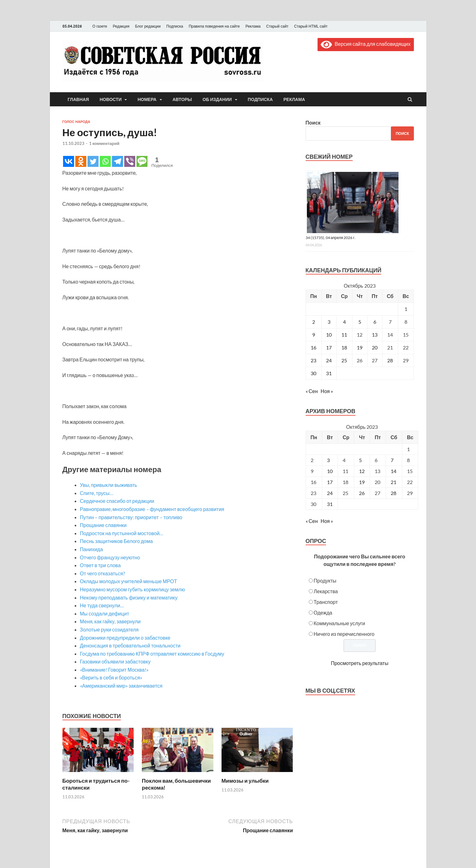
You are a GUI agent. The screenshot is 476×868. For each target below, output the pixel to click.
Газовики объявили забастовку (115, 661)
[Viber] (130, 161)
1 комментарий (104, 143)
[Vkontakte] (69, 161)
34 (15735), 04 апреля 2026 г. (331, 238)
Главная (78, 99)
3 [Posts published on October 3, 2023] (328, 460)
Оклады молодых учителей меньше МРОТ (129, 581)
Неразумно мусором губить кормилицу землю (133, 589)
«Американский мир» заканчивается (121, 686)
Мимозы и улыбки (245, 781)
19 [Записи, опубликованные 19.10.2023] (360, 347)
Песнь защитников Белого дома (116, 541)
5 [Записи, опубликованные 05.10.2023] (360, 322)
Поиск (313, 122)
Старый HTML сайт (311, 26)
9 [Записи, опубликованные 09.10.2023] (314, 335)
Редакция (121, 26)
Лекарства (326, 591)
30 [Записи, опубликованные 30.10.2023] (313, 373)
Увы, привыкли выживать (109, 485)
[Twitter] (93, 161)
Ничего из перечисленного (344, 634)
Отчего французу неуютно (110, 557)
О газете (100, 26)
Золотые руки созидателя (109, 629)
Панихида (91, 549)
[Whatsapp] (105, 161)
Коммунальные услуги (340, 623)
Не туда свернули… (102, 605)
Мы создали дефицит (105, 613)
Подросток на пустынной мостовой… (122, 533)
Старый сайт (277, 26)
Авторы (182, 99)
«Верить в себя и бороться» (111, 677)
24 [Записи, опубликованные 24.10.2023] (329, 360)
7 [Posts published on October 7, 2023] (392, 460)
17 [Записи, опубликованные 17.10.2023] (329, 347)
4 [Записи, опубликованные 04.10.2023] (344, 322)
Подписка (175, 26)
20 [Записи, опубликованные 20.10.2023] (375, 347)
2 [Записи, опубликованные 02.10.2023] (314, 322)
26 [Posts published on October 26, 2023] (362, 493)
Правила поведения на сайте (214, 26)
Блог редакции (148, 26)
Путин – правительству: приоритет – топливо (131, 517)
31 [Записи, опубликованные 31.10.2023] (329, 373)
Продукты (325, 580)
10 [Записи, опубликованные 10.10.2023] (329, 335)
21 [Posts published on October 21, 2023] (393, 482)
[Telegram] (118, 161)
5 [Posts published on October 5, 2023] (360, 460)
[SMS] (142, 161)
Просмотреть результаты (359, 663)
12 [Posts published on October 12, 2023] (362, 471)
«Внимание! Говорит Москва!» (114, 670)
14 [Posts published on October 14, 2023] (393, 471)
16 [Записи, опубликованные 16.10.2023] (313, 347)
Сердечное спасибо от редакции (117, 501)
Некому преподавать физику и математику (129, 597)
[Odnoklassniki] (81, 161)
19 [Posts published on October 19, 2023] (362, 482)
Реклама (253, 26)
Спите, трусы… (97, 493)
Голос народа (76, 122)
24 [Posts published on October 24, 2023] (330, 493)
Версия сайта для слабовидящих (366, 44)
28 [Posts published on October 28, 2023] (393, 493)
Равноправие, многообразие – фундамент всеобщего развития (152, 509)
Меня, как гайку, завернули (110, 621)
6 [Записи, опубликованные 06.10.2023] (375, 322)
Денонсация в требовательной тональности (130, 645)
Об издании (217, 99)
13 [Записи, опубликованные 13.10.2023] (375, 335)
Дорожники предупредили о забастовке (125, 638)
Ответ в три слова (100, 565)
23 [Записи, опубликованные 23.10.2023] (313, 360)
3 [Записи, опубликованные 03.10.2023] (329, 322)
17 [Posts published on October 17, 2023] (330, 482)
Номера (147, 99)
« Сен (312, 391)
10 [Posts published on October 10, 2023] (330, 471)
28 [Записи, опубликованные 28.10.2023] (390, 360)
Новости (110, 99)
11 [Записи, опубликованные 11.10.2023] (344, 335)
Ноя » (327, 391)
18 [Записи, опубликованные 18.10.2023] (344, 347)
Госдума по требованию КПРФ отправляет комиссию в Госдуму (152, 654)
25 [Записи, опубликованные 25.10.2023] (344, 360)
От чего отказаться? (103, 573)
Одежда (323, 612)
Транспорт (326, 602)
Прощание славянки (103, 525)
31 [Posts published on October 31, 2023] (330, 504)
